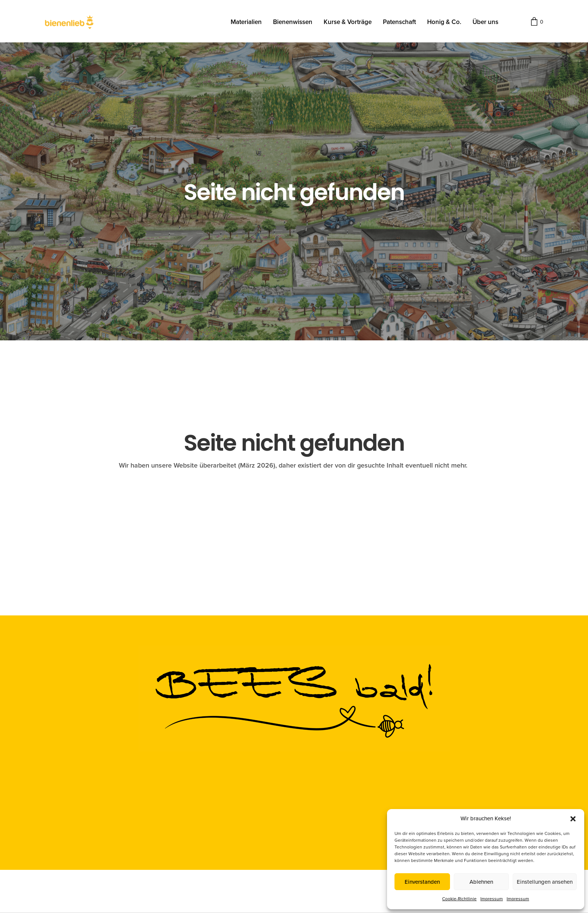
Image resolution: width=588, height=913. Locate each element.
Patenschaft (399, 22)
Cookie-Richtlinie (459, 899)
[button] (573, 819)
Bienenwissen (293, 22)
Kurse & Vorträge (348, 22)
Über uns (485, 22)
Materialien (246, 22)
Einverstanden (422, 882)
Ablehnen (481, 882)
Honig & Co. (444, 22)
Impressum (492, 899)
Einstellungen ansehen (545, 882)
